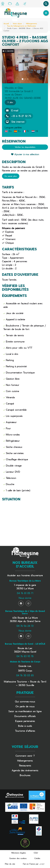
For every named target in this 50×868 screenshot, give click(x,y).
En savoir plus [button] (11, 176)
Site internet (15, 122)
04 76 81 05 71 (25, 593)
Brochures (25, 775)
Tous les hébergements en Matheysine (21, 26)
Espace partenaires (25, 721)
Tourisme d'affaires (25, 731)
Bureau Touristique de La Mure (25, 581)
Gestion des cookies (18, 858)
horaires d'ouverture (32, 575)
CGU (36, 853)
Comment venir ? (25, 756)
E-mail (11, 110)
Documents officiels (25, 716)
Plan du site (10, 864)
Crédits (37, 858)
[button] (4, 66)
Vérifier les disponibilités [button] (25, 147)
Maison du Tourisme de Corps (25, 662)
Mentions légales (19, 853)
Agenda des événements (25, 770)
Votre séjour (17, 23)
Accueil (6, 23)
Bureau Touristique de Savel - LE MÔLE (25, 644)
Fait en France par (34, 864)
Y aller (10, 102)
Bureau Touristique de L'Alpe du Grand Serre (25, 612)
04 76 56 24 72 (25, 626)
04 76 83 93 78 (25, 656)
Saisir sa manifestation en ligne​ (25, 711)
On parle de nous (25, 706)
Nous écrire (25, 598)
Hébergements (31, 23)
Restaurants (25, 765)
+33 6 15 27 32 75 (18, 116)
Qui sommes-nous (25, 701)
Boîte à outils (25, 726)
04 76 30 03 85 (25, 675)
